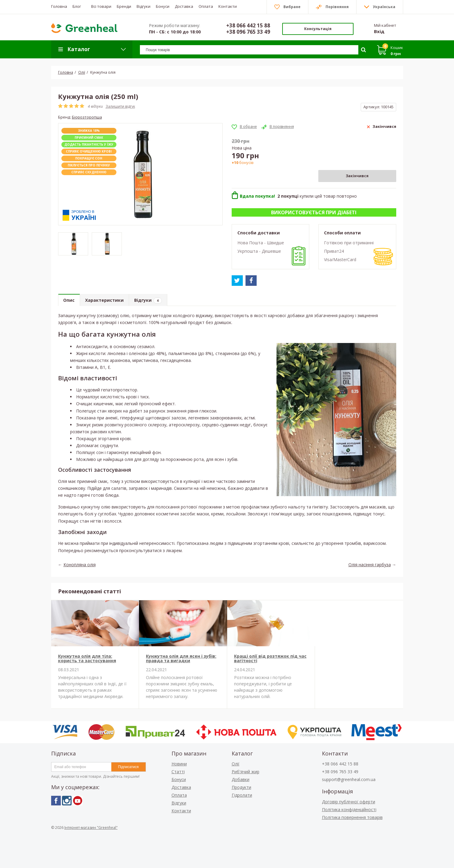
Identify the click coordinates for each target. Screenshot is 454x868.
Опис (69, 300)
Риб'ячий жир (246, 772)
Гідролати (242, 795)
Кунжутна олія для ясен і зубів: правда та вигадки (181, 658)
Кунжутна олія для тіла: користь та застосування (87, 658)
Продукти (241, 787)
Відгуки (150, 301)
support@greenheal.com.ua (349, 779)
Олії (236, 764)
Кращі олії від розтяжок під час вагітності (270, 658)
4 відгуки (95, 106)
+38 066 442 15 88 (248, 25)
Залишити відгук (120, 106)
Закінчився (357, 176)
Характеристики (106, 300)
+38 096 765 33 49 (248, 32)
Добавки (241, 779)
